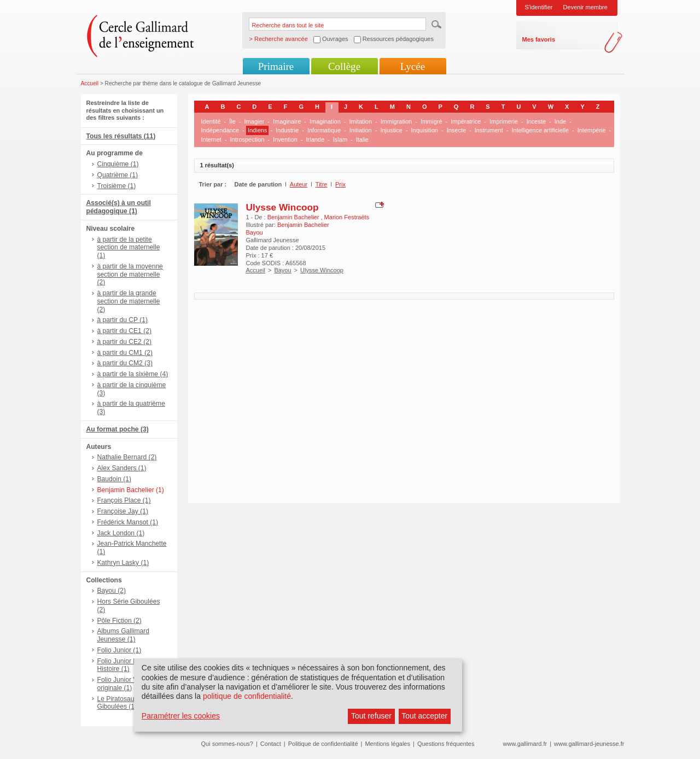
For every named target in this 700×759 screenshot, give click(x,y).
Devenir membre (585, 7)
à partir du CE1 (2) (124, 331)
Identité (211, 121)
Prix (340, 184)
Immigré (431, 121)
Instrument (489, 130)
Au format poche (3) (118, 429)
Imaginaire (287, 121)
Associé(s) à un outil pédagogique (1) (119, 207)
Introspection (247, 139)
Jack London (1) (121, 533)
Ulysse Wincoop (282, 207)
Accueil (90, 83)
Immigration (396, 121)
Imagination (325, 121)
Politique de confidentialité (323, 744)
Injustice (391, 130)
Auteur (299, 184)
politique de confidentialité (247, 696)
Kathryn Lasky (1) (123, 563)
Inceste (536, 121)
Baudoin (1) (115, 479)
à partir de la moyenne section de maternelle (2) (130, 275)
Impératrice (466, 121)
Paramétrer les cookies (181, 716)
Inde (560, 121)
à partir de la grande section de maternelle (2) (129, 301)
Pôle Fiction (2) (119, 621)
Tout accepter (424, 716)
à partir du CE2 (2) (124, 342)
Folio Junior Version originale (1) (126, 684)
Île (232, 121)
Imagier (255, 121)
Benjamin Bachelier (294, 217)
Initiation (361, 130)
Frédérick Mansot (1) (128, 522)
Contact (271, 744)
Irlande (315, 139)
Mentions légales (387, 744)
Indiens (257, 130)
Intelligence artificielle (540, 130)
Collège (344, 66)
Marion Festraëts (347, 217)
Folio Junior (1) (119, 650)
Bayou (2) (112, 591)
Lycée (413, 66)
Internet (211, 139)
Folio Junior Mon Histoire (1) (122, 665)
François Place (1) (124, 500)
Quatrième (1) (118, 175)
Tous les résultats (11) (121, 136)
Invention (285, 139)
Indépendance (220, 130)
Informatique (324, 130)
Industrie (287, 130)
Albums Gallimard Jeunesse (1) (123, 635)
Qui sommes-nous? (227, 744)
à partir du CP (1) (123, 320)
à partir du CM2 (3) (125, 363)
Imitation (361, 121)
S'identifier (539, 7)
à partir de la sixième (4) (133, 374)
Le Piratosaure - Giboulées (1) (121, 703)
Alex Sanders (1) (122, 468)
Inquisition (424, 130)
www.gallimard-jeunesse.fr (589, 744)
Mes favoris (539, 39)
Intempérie (592, 130)
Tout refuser (371, 716)
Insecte (456, 130)
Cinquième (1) (118, 164)
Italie (362, 139)
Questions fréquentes (446, 744)
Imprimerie (504, 121)
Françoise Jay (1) (123, 511)
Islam (340, 139)
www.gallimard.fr (525, 744)
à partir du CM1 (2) (125, 353)
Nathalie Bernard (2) (127, 457)
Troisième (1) (117, 186)
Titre (322, 184)
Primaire (276, 66)
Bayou (282, 270)
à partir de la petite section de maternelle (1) (129, 248)
